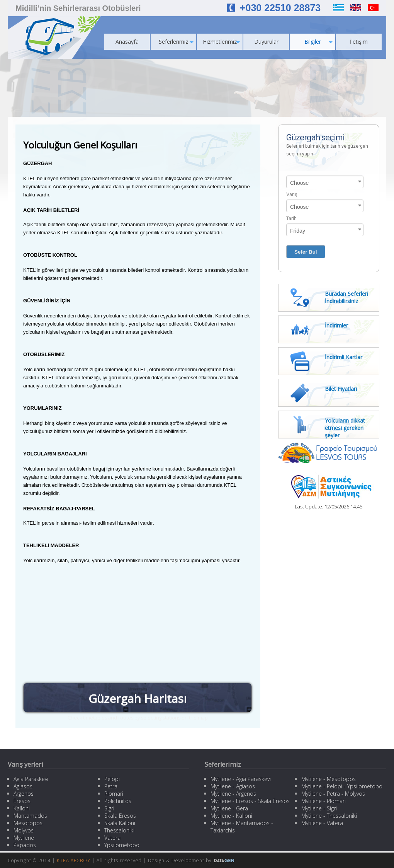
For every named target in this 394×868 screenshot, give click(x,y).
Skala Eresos (120, 816)
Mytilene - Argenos (233, 794)
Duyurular (266, 42)
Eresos (22, 801)
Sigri (109, 808)
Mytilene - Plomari (324, 801)
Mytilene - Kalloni (231, 816)
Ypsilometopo (122, 845)
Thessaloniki (119, 830)
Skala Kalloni (120, 823)
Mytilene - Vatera (322, 823)
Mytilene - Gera (229, 808)
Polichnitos (118, 801)
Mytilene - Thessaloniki (329, 816)
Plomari (114, 794)
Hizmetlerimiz (221, 42)
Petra (111, 786)
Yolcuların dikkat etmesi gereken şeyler (345, 428)
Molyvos (24, 830)
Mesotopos (28, 823)
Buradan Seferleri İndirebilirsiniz (346, 297)
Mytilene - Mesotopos (329, 779)
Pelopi (112, 779)
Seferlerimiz (176, 42)
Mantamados (30, 816)
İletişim (359, 42)
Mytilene (24, 838)
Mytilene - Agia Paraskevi (241, 779)
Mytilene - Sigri (319, 808)
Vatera (112, 838)
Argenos (24, 794)
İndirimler (336, 325)
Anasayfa (127, 42)
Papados (25, 845)
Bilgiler (319, 42)
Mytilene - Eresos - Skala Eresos (250, 801)
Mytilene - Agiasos (233, 786)
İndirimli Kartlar (344, 357)
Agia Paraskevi (31, 779)
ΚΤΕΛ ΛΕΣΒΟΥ (74, 860)
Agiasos (23, 786)
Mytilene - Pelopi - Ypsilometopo (342, 786)
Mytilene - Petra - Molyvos (333, 794)
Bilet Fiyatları (341, 389)
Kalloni (22, 808)
